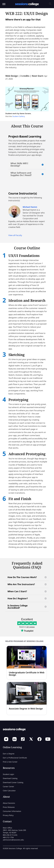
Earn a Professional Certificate (15, 758)
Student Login (8, 774)
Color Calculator (9, 791)
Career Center (8, 786)
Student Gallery (18, 116)
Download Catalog (10, 778)
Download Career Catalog (13, 782)
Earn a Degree (9, 754)
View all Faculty (15, 235)
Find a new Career (10, 762)
